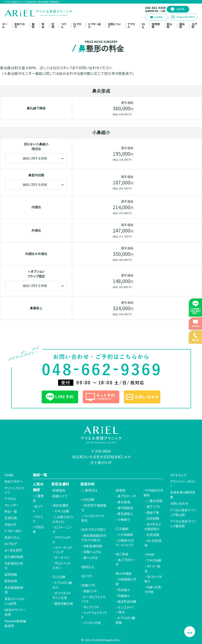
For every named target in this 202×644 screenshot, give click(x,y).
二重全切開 (154, 501)
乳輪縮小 (124, 595)
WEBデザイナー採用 (15, 612)
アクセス (131, 25)
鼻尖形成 (124, 502)
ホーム (5, 25)
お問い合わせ (179, 503)
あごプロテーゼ (125, 562)
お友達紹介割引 (14, 565)
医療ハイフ (60, 496)
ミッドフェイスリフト (94, 615)
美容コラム (12, 537)
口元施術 (122, 529)
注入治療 (59, 577)
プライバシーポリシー (183, 484)
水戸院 (194, 25)
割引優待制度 (14, 557)
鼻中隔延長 (125, 508)
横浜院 (182, 25)
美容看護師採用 (14, 590)
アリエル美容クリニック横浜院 (183, 523)
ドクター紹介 (94, 25)
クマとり (38, 519)
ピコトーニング (62, 529)
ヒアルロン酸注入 (62, 585)
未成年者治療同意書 (183, 495)
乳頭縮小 (124, 590)
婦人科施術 (124, 573)
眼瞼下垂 (153, 512)
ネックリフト (91, 607)
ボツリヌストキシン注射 (62, 595)
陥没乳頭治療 (127, 601)
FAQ (143, 25)
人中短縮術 (125, 534)
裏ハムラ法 (91, 558)
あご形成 (122, 554)
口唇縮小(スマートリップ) (125, 543)
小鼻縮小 (124, 519)
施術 (33, 25)
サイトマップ (178, 475)
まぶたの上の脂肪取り (153, 526)
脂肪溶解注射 (64, 603)
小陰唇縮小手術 (126, 581)
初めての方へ (14, 481)
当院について (114, 25)
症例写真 (11, 518)
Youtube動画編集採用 (15, 623)
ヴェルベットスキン (62, 565)
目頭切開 (153, 518)
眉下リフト (153, 507)
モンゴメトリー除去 (125, 610)
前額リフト (90, 591)
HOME (9, 475)
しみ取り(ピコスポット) (63, 519)
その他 (149, 554)
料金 (43, 25)
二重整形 (38, 498)
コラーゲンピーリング (62, 550)
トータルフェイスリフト (93, 599)
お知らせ (10, 524)
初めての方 (20, 25)
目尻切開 (153, 535)
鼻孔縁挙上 (125, 513)
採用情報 (156, 25)
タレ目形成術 (153, 543)
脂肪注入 (88, 567)
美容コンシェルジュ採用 (15, 601)
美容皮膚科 (61, 505)
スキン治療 (62, 511)
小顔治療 (38, 529)
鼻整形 (121, 490)
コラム (64, 25)
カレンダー (12, 505)
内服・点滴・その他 (153, 589)
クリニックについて (14, 490)
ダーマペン (62, 558)
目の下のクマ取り (94, 529)
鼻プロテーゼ (127, 496)
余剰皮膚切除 (93, 546)
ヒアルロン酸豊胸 (125, 620)
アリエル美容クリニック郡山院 (183, 512)
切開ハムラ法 (92, 552)
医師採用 (11, 581)
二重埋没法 (90, 490)
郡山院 (169, 25)
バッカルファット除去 (93, 518)
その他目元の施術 (153, 492)
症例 (53, 25)
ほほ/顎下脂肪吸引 (94, 508)
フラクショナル (62, 540)
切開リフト (89, 585)
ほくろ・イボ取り (153, 579)
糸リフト (38, 509)
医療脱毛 (59, 490)
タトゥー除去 (152, 568)
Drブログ (77, 25)
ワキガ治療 (154, 560)
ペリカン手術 (92, 623)
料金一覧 (11, 511)
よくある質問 (13, 550)
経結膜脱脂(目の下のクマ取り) (94, 538)
